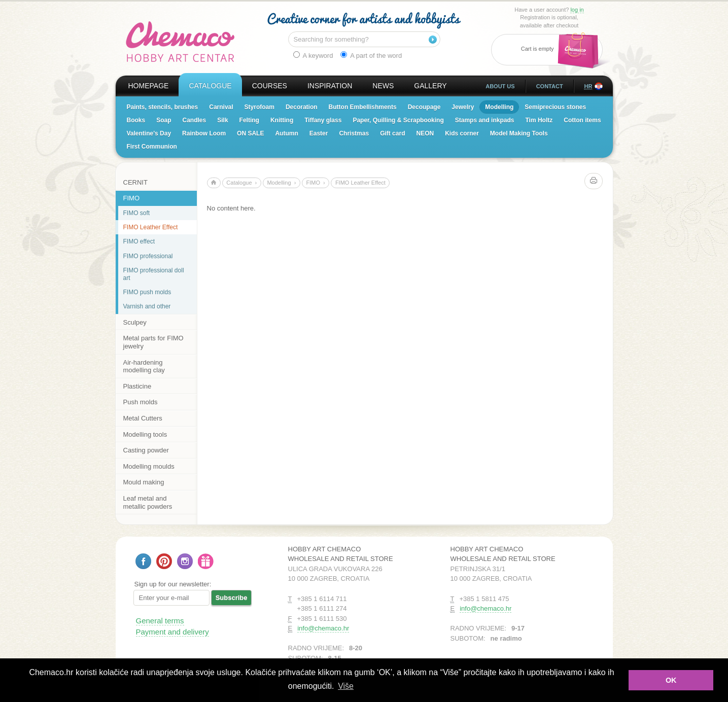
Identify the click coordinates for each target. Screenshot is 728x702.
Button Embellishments (363, 107)
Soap (164, 120)
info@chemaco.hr (323, 628)
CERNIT (135, 182)
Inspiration (330, 86)
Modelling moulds (149, 466)
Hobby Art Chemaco (180, 42)
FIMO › (315, 183)
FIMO (132, 198)
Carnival (221, 107)
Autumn (286, 133)
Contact (550, 86)
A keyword (313, 55)
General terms (160, 621)
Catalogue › (241, 183)
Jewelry (463, 107)
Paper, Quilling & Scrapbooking (398, 120)
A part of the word (371, 55)
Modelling (499, 107)
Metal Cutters (143, 418)
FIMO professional (148, 256)
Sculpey (135, 322)
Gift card (392, 133)
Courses (270, 86)
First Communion (152, 147)
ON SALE (250, 133)
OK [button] (671, 680)
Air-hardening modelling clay (144, 366)
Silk (222, 120)
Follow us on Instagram (185, 561)
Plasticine (137, 386)
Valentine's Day (149, 133)
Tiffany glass (323, 120)
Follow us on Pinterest (164, 561)
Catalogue (210, 86)
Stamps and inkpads (485, 120)
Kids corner (462, 133)
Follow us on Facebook (143, 561)
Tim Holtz (539, 120)
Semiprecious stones (555, 107)
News (383, 86)
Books (136, 120)
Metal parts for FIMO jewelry (153, 342)
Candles (195, 120)
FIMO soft (137, 213)
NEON (425, 133)
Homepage (149, 86)
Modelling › (281, 183)
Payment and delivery (172, 632)
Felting (249, 120)
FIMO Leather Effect (151, 227)
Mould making (144, 482)
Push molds (141, 402)
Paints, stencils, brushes (163, 107)
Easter (319, 133)
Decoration (302, 107)
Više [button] (346, 686)
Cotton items (582, 120)
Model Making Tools (519, 133)
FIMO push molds (147, 292)
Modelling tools (145, 434)
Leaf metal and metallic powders (148, 502)
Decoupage (424, 107)
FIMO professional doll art (154, 274)
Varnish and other (147, 306)
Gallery (430, 86)
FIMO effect (139, 241)
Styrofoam (259, 107)
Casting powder (146, 450)
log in (577, 10)
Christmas (354, 133)
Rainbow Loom (204, 133)
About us (500, 86)
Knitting (282, 120)
